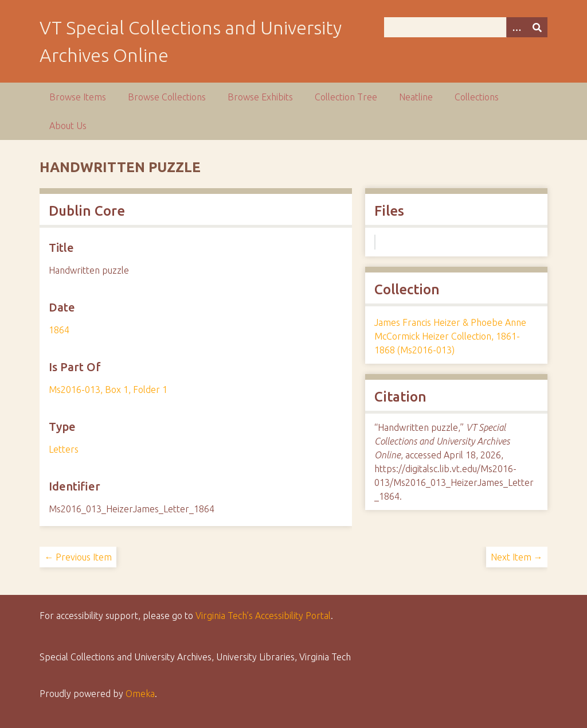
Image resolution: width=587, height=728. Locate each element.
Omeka (140, 694)
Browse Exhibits (260, 97)
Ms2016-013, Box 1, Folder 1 (108, 390)
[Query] (466, 27)
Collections (477, 97)
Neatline (416, 97)
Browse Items (78, 97)
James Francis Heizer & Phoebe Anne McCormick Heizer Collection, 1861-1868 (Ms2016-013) (450, 336)
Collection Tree (346, 97)
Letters (64, 449)
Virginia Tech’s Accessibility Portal (263, 616)
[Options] (516, 27)
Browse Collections (167, 97)
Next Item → (517, 557)
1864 (59, 330)
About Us (68, 126)
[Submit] (537, 27)
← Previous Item (78, 557)
